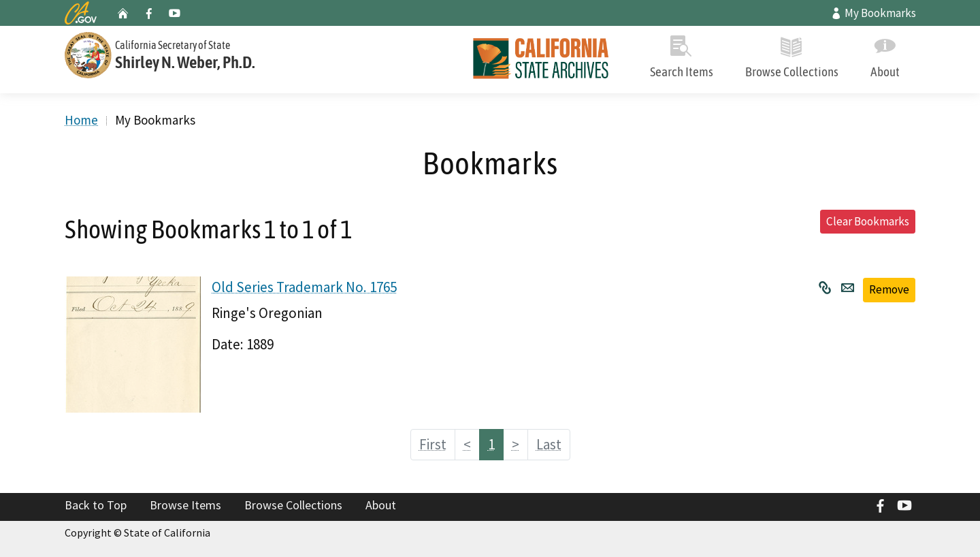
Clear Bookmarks (868, 221)
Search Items (681, 54)
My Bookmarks (873, 13)
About (885, 54)
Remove (889, 289)
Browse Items (185, 505)
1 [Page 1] (491, 444)
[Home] (541, 60)
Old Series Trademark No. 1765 (304, 287)
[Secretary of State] (205, 54)
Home (81, 120)
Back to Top (96, 505)
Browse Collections (791, 54)
